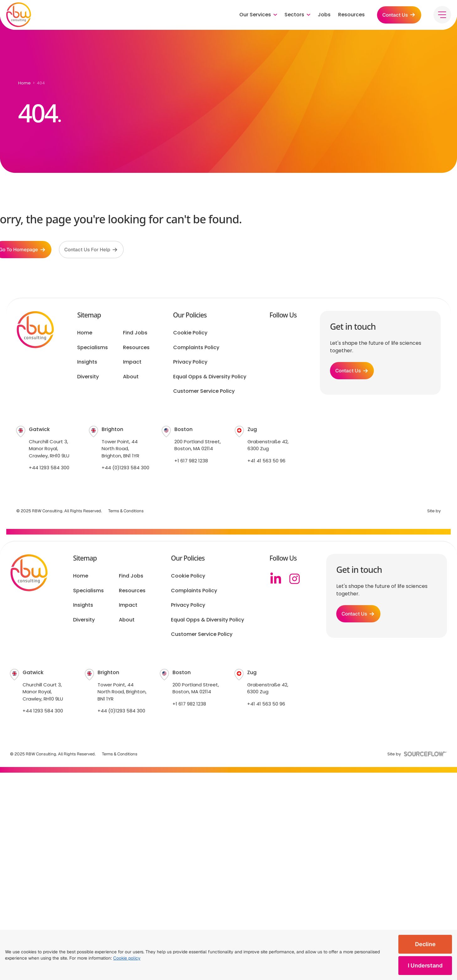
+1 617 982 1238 (191, 462)
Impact (132, 363)
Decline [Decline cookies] (425, 944)
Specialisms (93, 349)
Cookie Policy (190, 334)
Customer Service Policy (204, 392)
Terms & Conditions (126, 512)
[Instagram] (295, 580)
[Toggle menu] (442, 16)
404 (41, 83)
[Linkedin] (276, 580)
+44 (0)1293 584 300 (125, 469)
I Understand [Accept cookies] (425, 965)
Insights (87, 363)
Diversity (88, 378)
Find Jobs (135, 334)
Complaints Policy (196, 349)
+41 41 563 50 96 (266, 462)
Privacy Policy (190, 363)
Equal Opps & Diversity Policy (210, 378)
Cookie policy (127, 958)
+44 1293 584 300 (49, 469)
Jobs (322, 16)
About (131, 378)
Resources (350, 16)
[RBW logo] (19, 16)
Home (24, 83)
